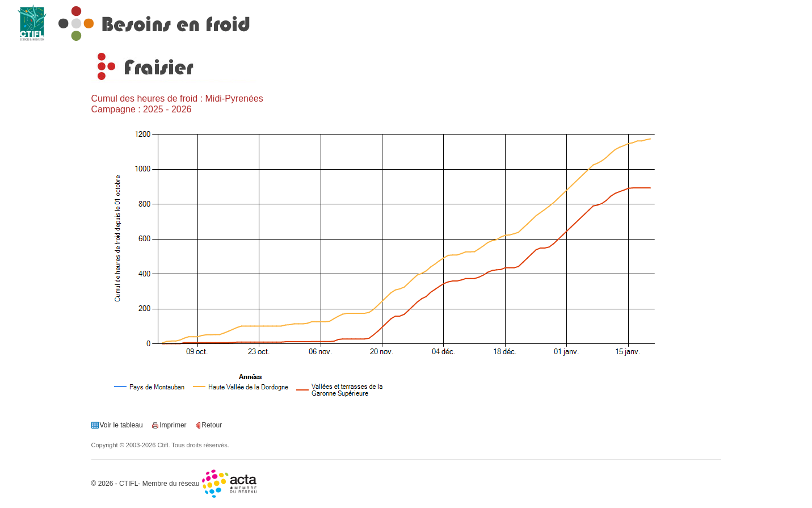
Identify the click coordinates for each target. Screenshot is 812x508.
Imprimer (173, 425)
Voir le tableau (121, 425)
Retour (212, 425)
